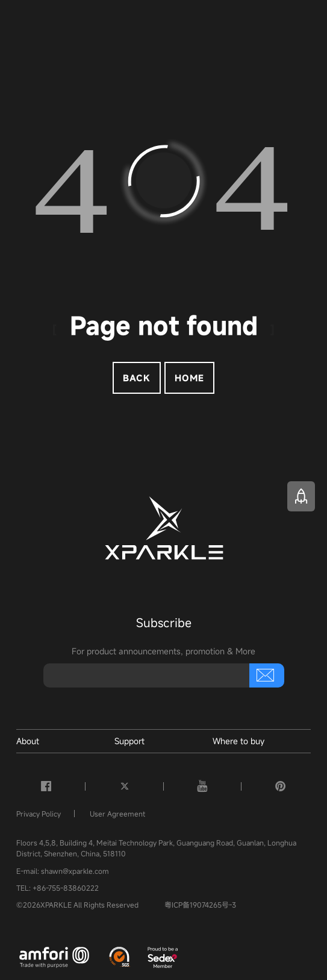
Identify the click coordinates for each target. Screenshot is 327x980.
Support (129, 741)
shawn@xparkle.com (75, 871)
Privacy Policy (39, 814)
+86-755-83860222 (66, 888)
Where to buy (238, 741)
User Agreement (117, 814)
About (28, 741)
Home (189, 378)
